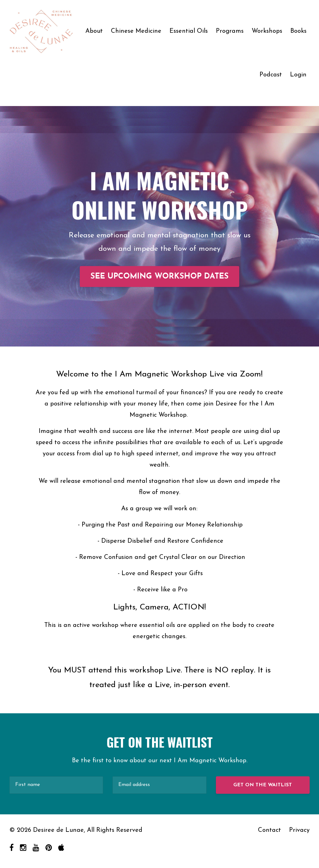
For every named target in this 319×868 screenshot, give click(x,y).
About (94, 31)
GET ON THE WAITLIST (263, 785)
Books (298, 31)
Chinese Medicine (136, 31)
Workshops (267, 31)
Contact (269, 830)
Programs (230, 31)
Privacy (299, 830)
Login (298, 75)
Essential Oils (189, 31)
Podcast (271, 75)
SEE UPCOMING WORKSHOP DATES (159, 276)
